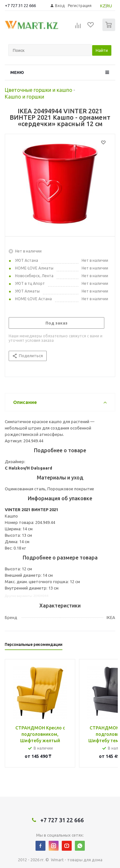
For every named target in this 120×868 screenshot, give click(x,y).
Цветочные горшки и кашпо (39, 90)
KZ (103, 6)
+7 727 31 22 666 (20, 5)
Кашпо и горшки (24, 97)
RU (109, 6)
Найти (102, 50)
